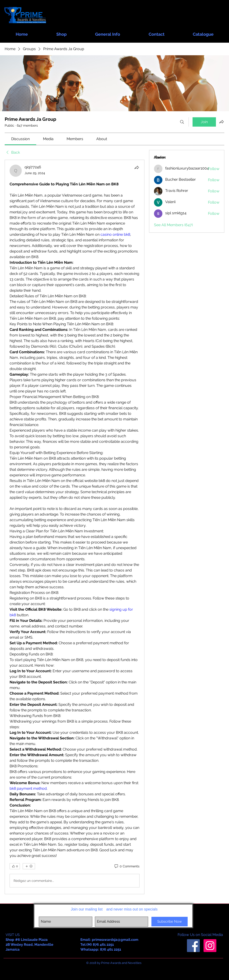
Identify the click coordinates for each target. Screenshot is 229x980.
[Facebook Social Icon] (193, 946)
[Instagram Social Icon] (210, 946)
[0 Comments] (127, 866)
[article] (75, 527)
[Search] (182, 122)
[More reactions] (29, 866)
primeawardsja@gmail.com (115, 940)
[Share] (137, 167)
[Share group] (222, 122)
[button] (61, 32)
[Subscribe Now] (170, 922)
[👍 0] (15, 866)
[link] (20, 139)
